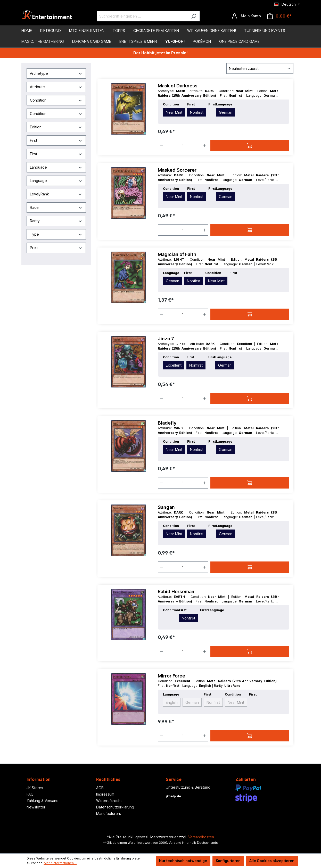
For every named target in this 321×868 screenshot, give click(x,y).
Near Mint (174, 112)
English (172, 702)
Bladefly (167, 423)
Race (56, 207)
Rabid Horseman (176, 592)
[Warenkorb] (279, 16)
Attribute (56, 87)
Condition (56, 100)
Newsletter (36, 807)
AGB (100, 788)
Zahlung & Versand (43, 801)
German (226, 112)
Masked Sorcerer (177, 170)
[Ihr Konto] (246, 16)
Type (56, 234)
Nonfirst (197, 112)
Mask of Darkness (178, 86)
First (56, 140)
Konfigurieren (228, 861)
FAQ (30, 794)
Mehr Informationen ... (60, 863)
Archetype (56, 73)
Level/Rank (56, 194)
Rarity (56, 221)
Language (56, 167)
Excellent (174, 365)
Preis (56, 248)
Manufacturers (109, 813)
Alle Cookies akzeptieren (272, 861)
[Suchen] (194, 16)
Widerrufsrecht (109, 801)
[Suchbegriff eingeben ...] (142, 16)
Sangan (166, 507)
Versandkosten (201, 837)
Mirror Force (171, 676)
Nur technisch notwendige (183, 861)
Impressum (105, 794)
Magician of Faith (177, 254)
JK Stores (35, 788)
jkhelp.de (173, 796)
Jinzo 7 (166, 339)
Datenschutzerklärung (115, 807)
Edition (56, 127)
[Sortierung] (260, 68)
